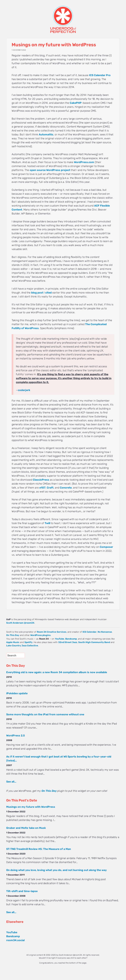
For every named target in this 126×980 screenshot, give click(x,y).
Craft (50, 488)
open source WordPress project (50, 170)
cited (48, 293)
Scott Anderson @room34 (20, 623)
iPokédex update (17, 693)
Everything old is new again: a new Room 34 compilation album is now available (57, 672)
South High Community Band (94, 642)
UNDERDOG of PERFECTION (63, 16)
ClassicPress (41, 480)
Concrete (66, 488)
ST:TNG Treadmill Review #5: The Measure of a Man (39, 849)
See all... (11, 782)
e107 (42, 488)
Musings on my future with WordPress (31, 807)
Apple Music (13, 642)
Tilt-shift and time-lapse (22, 891)
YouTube (60, 639)
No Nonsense (105, 632)
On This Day (13, 635)
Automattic (46, 134)
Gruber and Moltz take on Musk (26, 828)
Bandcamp (71, 639)
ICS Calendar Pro (100, 75)
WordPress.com (84, 162)
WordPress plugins (40, 635)
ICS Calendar (89, 632)
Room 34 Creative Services (52, 632)
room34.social (15, 940)
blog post (37, 293)
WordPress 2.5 (16, 735)
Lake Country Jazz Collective (22, 645)
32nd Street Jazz (68, 642)
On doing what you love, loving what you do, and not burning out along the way (56, 870)
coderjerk (24, 390)
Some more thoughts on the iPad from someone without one (45, 714)
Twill (47, 523)
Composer (106, 547)
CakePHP (76, 103)
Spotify (28, 642)
